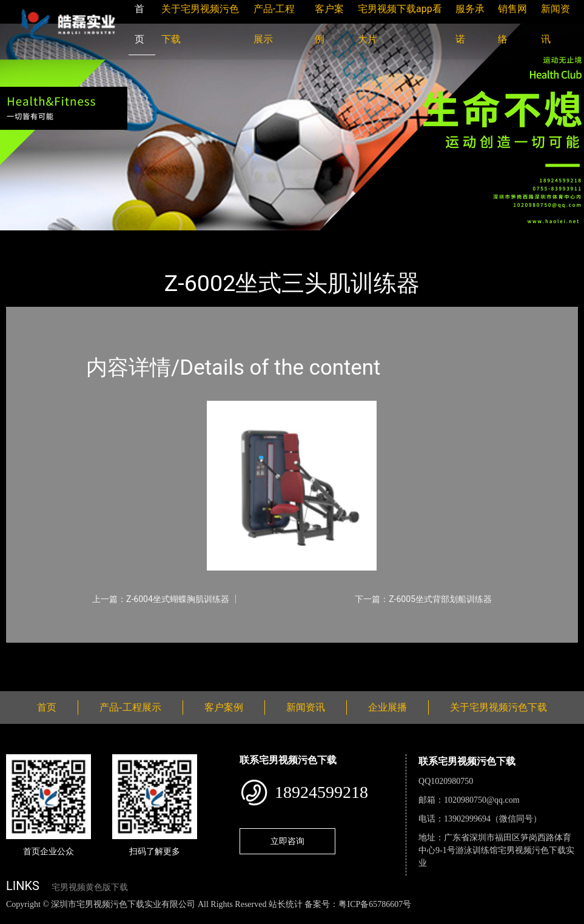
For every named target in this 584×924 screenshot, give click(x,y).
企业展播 (388, 707)
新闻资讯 (306, 707)
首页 (27, 239)
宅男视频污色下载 (158, 239)
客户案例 (224, 707)
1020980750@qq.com (482, 800)
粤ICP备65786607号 (375, 904)
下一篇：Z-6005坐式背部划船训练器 (423, 599)
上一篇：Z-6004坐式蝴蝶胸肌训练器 (161, 599)
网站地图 (18, 917)
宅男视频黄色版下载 (90, 887)
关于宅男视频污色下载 (498, 707)
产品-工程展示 (79, 239)
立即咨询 (287, 841)
